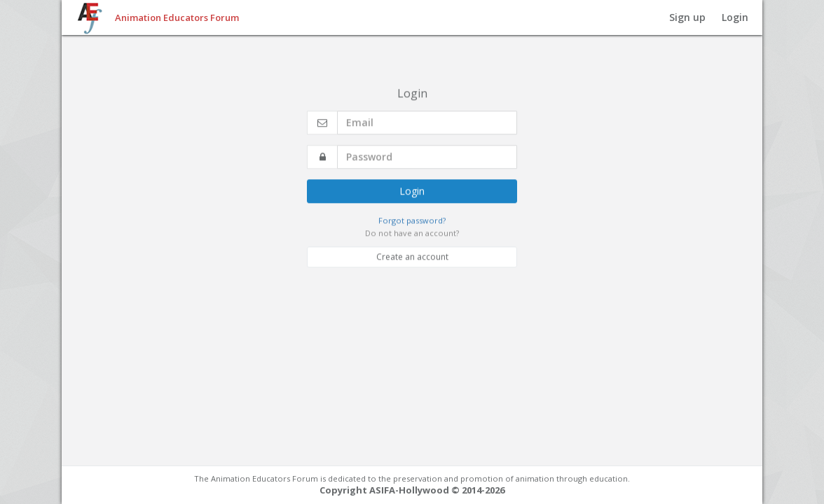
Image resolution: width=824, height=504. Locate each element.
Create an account (412, 251)
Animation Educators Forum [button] (177, 17)
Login (735, 17)
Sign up (687, 17)
